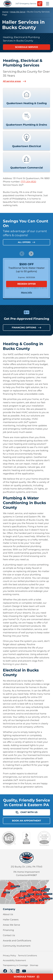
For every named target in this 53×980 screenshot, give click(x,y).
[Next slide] (31, 254)
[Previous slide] (22, 254)
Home (5, 12)
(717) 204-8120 (28, 182)
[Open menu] (48, 4)
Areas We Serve (18, 12)
